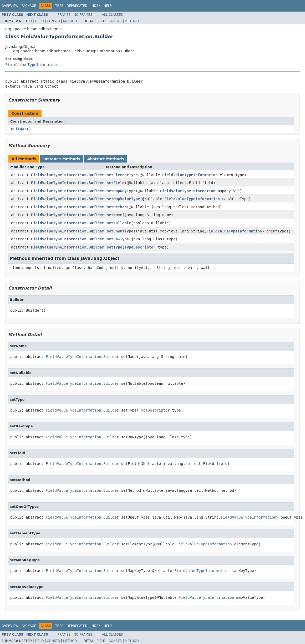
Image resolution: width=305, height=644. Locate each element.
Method (70, 21)
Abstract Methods (106, 159)
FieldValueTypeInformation (33, 65)
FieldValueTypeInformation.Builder (68, 175)
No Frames (83, 15)
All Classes (112, 15)
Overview (10, 6)
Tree (59, 6)
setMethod (117, 207)
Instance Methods (62, 159)
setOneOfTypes (121, 231)
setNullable (119, 223)
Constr (53, 21)
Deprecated (77, 6)
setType (115, 247)
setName (115, 215)
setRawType (118, 239)
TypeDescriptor (140, 247)
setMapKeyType (121, 191)
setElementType (122, 175)
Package (29, 6)
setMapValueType (123, 199)
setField (116, 183)
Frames (64, 15)
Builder (19, 129)
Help (108, 6)
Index (96, 6)
